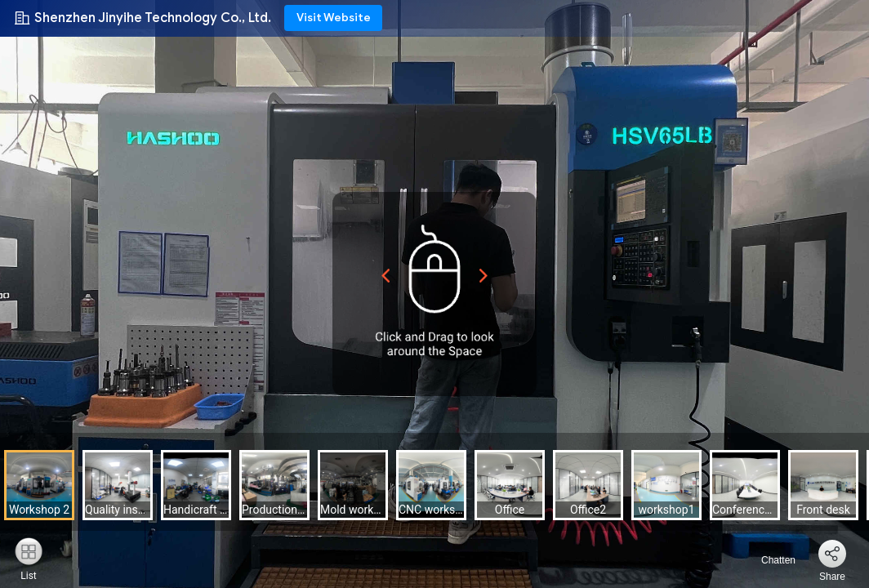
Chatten (769, 560)
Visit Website (334, 18)
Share (832, 577)
